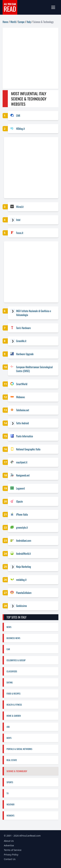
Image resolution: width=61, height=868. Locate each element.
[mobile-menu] (54, 7)
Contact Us (10, 859)
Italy (29, 22)
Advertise (9, 845)
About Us (9, 841)
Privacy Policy (11, 855)
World (13, 22)
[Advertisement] (30, 58)
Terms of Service (13, 850)
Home (5, 22)
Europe (21, 22)
